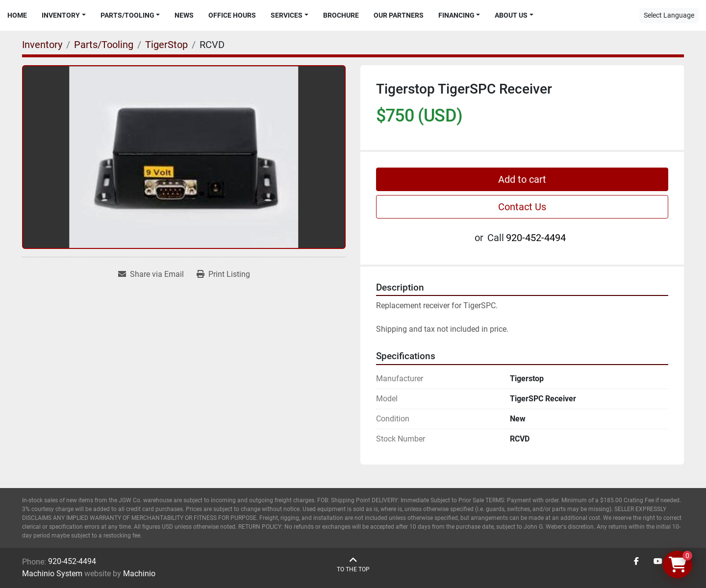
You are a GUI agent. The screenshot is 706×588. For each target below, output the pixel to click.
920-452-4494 (536, 238)
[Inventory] (42, 45)
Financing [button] (456, 15)
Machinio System (52, 574)
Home (17, 15)
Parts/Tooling (127, 15)
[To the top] (353, 565)
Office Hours (232, 15)
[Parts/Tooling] (104, 45)
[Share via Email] (151, 274)
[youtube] (658, 562)
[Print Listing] (223, 274)
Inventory (61, 15)
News (184, 15)
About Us (511, 15)
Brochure (341, 15)
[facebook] (636, 562)
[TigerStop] (166, 45)
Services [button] (287, 15)
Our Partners (399, 15)
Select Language (669, 15)
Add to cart (522, 179)
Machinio (139, 574)
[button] (64, 15)
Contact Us (522, 207)
